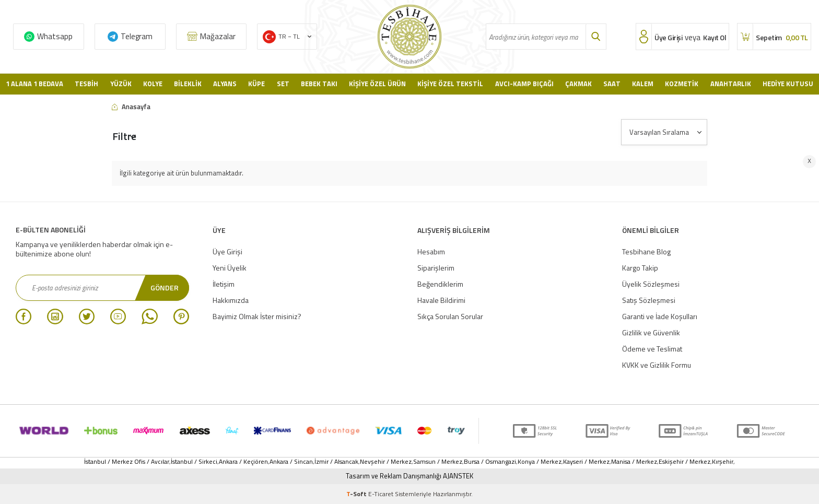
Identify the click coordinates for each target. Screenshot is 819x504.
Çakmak (578, 84)
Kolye (153, 84)
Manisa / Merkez (634, 462)
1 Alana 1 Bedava (34, 84)
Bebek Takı (319, 84)
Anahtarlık (731, 84)
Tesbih (86, 84)
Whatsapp (55, 36)
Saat (612, 84)
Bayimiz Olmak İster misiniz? (257, 316)
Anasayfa (131, 107)
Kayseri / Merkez (586, 462)
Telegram (137, 36)
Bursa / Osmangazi (490, 462)
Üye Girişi (227, 251)
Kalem (643, 84)
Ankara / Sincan (291, 462)
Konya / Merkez (540, 462)
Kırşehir (723, 462)
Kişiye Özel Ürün (377, 84)
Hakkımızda (231, 300)
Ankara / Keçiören (243, 462)
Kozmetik (682, 84)
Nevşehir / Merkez (386, 462)
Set (283, 84)
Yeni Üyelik (230, 268)
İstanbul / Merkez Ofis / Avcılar (127, 462)
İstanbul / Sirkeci (194, 462)
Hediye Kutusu (788, 84)
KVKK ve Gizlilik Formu (657, 365)
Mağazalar (218, 36)
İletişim (224, 284)
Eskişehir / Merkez (685, 462)
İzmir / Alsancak (336, 462)
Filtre (124, 136)
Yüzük (121, 84)
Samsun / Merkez (438, 462)
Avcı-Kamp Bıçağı (524, 84)
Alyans (225, 84)
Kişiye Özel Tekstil (450, 84)
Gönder (165, 288)
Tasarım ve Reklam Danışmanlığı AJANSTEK (409, 476)
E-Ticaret (381, 494)
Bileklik (188, 84)
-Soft (357, 494)
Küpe (256, 84)
